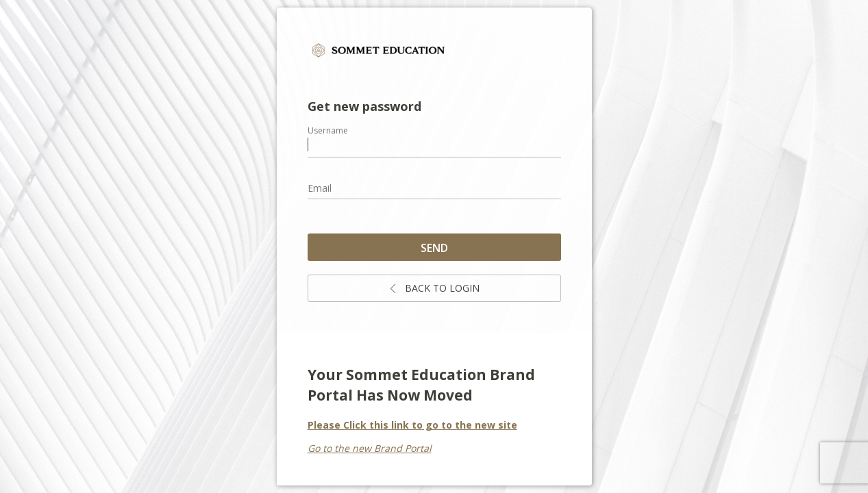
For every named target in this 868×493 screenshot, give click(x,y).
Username (328, 130)
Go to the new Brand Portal (370, 448)
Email (320, 188)
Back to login (434, 288)
